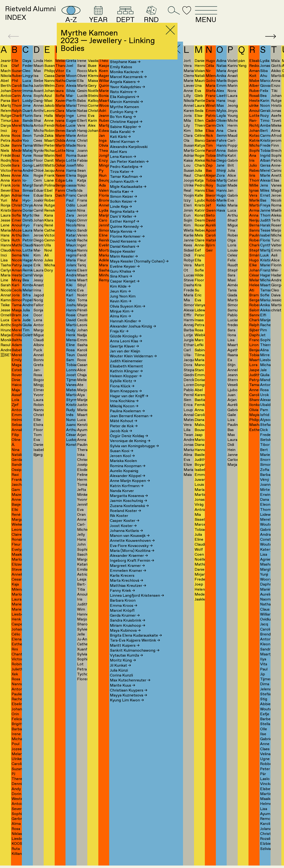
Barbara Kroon (123, 607)
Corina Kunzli (121, 682)
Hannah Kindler (125, 328)
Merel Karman (124, 148)
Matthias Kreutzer (128, 592)
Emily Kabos (121, 74)
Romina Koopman (128, 473)
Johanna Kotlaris (126, 537)
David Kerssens (125, 248)
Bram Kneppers (126, 398)
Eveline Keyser (125, 273)
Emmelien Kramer (128, 577)
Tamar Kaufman (126, 183)
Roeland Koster (125, 517)
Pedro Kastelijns (126, 173)
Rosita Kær (122, 198)
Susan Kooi (122, 458)
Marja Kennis (123, 238)
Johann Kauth (124, 188)
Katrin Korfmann (127, 493)
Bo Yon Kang (123, 124)
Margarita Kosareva (129, 503)
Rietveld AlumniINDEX (39, 17)
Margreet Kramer (127, 572)
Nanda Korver (122, 497)
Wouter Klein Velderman (133, 363)
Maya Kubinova (125, 637)
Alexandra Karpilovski (129, 153)
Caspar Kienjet (125, 288)
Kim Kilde (120, 293)
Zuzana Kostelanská (129, 512)
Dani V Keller (123, 223)
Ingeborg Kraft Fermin (132, 567)
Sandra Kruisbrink (128, 627)
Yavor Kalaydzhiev (127, 94)
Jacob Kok (121, 438)
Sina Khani (121, 283)
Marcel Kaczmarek (128, 84)
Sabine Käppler (125, 133)
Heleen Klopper (126, 383)
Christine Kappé (126, 129)
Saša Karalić (122, 138)
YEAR (130, 18)
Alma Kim (120, 323)
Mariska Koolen (123, 468)
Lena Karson (123, 163)
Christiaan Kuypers (129, 697)
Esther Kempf (125, 228)
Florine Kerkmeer (127, 243)
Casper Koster (125, 527)
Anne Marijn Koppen (130, 488)
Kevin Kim (121, 308)
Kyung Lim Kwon (127, 707)
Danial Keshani (125, 253)
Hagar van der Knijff (129, 403)
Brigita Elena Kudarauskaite (136, 642)
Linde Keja (121, 213)
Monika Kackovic (127, 79)
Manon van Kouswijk (130, 542)
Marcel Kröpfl (122, 617)
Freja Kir (119, 338)
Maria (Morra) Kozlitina (132, 557)
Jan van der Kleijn (125, 358)
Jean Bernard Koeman (131, 423)
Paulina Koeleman (127, 418)
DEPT (162, 18)
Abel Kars (118, 158)
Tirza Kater (122, 178)
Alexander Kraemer (129, 562)
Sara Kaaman (123, 64)
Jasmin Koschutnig (129, 508)
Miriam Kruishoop (128, 632)
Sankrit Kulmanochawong (135, 657)
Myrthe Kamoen (124, 114)
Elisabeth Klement (126, 373)
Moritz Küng (123, 667)
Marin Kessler (124, 263)
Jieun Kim (120, 298)
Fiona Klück (122, 393)
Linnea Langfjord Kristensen (137, 602)
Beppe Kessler (123, 258)
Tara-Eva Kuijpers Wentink (135, 647)
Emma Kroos (124, 612)
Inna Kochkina (124, 408)
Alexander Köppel (128, 483)
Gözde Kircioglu (126, 343)
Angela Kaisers (125, 89)
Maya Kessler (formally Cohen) (139, 268)
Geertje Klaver (124, 353)
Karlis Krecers (122, 582)
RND (192, 18)
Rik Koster (119, 523)
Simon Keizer (123, 203)
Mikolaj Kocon (124, 413)
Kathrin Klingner (126, 378)
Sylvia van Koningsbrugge (134, 453)
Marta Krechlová (127, 587)
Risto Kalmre (123, 99)
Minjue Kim (122, 318)
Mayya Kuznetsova (129, 702)
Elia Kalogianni (125, 104)
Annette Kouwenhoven (132, 547)
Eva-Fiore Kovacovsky (131, 552)
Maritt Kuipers (125, 652)
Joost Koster (123, 532)
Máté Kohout (124, 428)
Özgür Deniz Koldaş (129, 443)
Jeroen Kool (122, 463)
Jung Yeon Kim (123, 303)
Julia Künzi (119, 677)
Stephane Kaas (125, 69)
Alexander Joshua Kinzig (133, 333)
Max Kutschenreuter (130, 687)
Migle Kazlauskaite (128, 193)
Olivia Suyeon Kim (128, 313)
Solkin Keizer (123, 208)
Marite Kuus (123, 692)
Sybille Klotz (123, 388)
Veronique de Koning (130, 448)
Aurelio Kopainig (124, 478)
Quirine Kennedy (126, 233)
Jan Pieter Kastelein (129, 168)
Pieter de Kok (124, 433)
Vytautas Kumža (126, 662)
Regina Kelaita (124, 218)
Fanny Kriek (122, 597)
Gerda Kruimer (125, 622)
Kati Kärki (120, 144)
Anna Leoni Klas (126, 348)
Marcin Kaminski (126, 109)
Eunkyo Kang (124, 118)
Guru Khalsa (122, 278)
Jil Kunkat (120, 672)
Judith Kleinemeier (126, 368)
